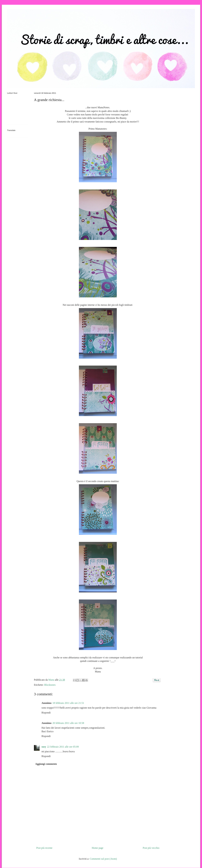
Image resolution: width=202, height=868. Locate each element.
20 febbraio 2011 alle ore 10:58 (68, 723)
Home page (98, 848)
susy (44, 747)
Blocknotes (50, 685)
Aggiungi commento (46, 764)
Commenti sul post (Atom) (103, 859)
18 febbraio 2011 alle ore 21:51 (68, 703)
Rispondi (46, 713)
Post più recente (44, 848)
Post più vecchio (151, 848)
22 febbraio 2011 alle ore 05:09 (63, 747)
